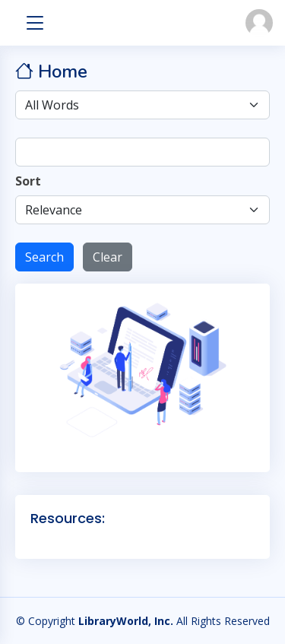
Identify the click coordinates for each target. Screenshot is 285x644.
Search (44, 257)
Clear (108, 257)
